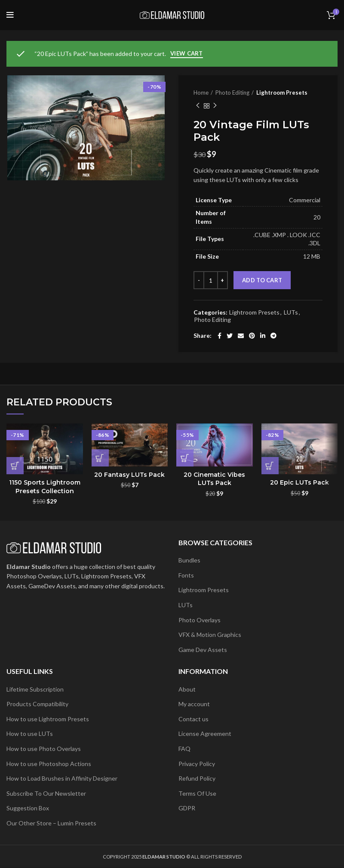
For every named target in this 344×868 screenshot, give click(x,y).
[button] (15, 466)
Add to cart (262, 280)
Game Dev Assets (203, 650)
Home (201, 93)
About (187, 689)
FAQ (184, 749)
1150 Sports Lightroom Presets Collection (45, 487)
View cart (187, 53)
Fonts (186, 575)
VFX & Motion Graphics (210, 635)
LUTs (291, 312)
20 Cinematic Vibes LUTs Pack (214, 479)
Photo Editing (232, 93)
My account (194, 704)
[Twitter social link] (230, 336)
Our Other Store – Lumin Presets (51, 823)
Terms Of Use (197, 793)
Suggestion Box (28, 808)
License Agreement (205, 734)
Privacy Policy (197, 764)
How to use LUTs (30, 734)
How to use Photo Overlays (44, 749)
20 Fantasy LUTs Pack (129, 475)
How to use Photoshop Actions (49, 764)
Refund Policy (197, 778)
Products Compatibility (37, 704)
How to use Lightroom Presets (48, 719)
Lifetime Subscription (35, 689)
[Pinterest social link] (252, 336)
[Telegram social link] (273, 336)
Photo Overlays (200, 620)
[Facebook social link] (220, 336)
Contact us (193, 719)
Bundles (189, 560)
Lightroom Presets (282, 93)
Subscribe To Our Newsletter (46, 793)
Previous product (198, 106)
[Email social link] (241, 336)
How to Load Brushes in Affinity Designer (62, 778)
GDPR (187, 808)
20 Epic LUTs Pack (299, 482)
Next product (215, 106)
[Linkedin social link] (263, 336)
